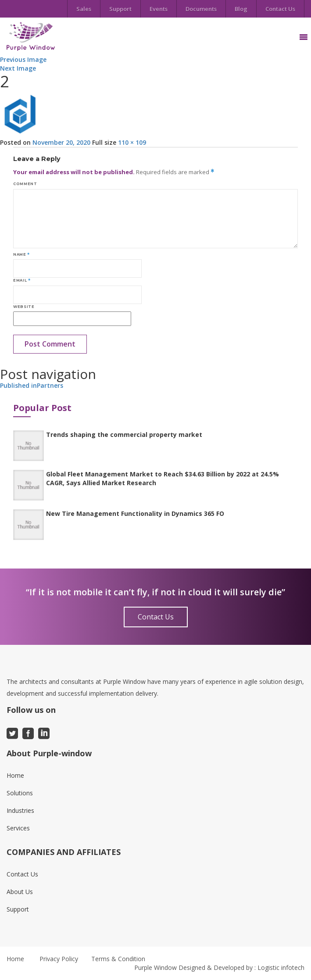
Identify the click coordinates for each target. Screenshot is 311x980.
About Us (20, 892)
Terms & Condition (118, 959)
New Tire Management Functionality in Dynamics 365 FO (135, 513)
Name (21, 254)
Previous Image (23, 59)
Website (24, 307)
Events (159, 9)
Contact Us (280, 9)
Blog (241, 9)
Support (120, 9)
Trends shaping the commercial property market (124, 435)
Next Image (18, 68)
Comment (25, 184)
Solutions (20, 793)
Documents (201, 9)
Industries (20, 810)
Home (15, 775)
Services (18, 828)
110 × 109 (132, 142)
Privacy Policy (59, 959)
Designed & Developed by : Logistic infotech (241, 967)
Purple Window (155, 967)
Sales (84, 9)
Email (22, 280)
